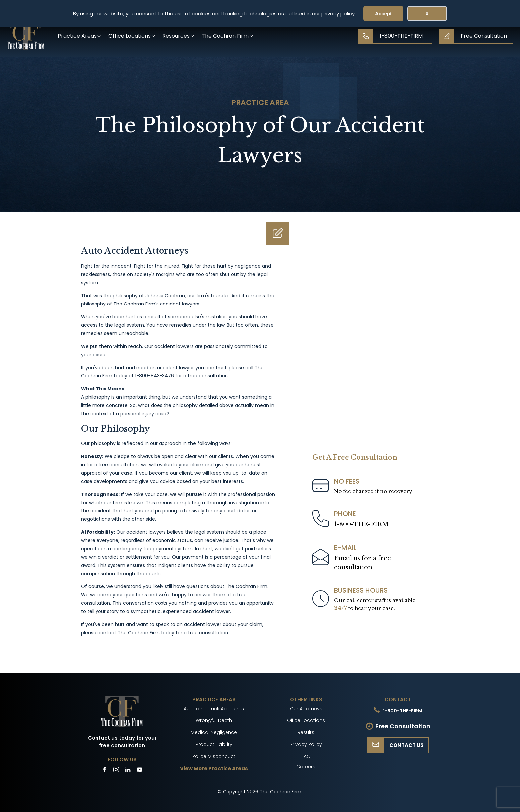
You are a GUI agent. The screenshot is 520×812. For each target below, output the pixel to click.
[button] (80, 36)
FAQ (306, 756)
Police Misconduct (214, 756)
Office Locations (306, 720)
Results (306, 732)
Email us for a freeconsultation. (362, 563)
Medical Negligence (214, 732)
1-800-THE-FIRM (361, 524)
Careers (306, 767)
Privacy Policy (306, 744)
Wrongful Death (214, 720)
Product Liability (214, 744)
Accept (383, 13)
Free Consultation (403, 726)
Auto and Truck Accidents (214, 709)
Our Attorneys (306, 709)
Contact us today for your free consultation (122, 742)
